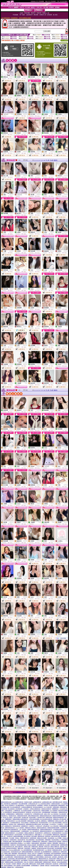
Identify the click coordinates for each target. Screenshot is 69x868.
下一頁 (47, 160)
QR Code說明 (64, 40)
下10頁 (52, 160)
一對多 (12, 114)
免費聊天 (52, 133)
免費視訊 (11, 77)
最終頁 (56, 160)
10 (45, 160)
